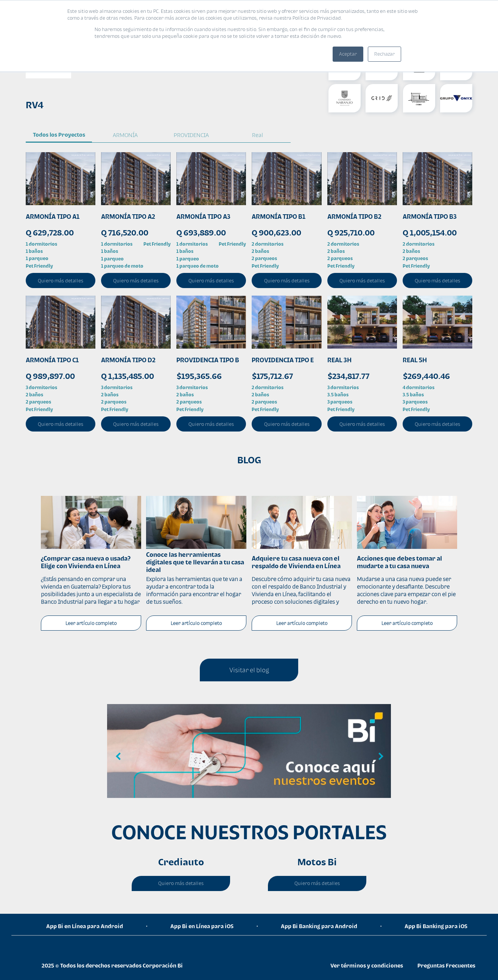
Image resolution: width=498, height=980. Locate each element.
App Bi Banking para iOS (436, 926)
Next (380, 757)
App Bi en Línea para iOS (202, 926)
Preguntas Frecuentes (446, 965)
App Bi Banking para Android (319, 926)
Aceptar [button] (348, 54)
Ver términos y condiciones (367, 965)
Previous (118, 757)
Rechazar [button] (384, 54)
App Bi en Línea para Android (85, 926)
